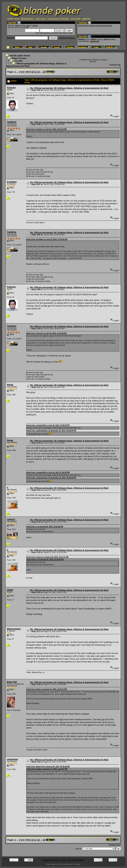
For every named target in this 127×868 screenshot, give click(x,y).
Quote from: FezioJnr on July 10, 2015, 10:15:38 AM (46, 333)
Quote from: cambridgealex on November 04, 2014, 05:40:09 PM (51, 431)
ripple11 (11, 519)
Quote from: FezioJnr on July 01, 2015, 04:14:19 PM (46, 129)
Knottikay (12, 182)
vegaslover (13, 759)
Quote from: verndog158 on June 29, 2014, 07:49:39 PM (48, 425)
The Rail (18, 61)
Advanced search (67, 38)
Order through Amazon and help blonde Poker (95, 26)
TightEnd (12, 122)
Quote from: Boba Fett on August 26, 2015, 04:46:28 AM (48, 767)
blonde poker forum (20, 56)
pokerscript (94, 41)
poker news (13, 19)
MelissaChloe (14, 629)
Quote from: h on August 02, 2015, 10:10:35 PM (45, 527)
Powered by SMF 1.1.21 (51, 860)
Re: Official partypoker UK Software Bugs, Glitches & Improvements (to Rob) (69, 88)
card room (40, 19)
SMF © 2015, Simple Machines (73, 860)
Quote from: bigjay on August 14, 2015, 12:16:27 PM (46, 689)
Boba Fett (12, 682)
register (35, 26)
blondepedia (27, 19)
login (28, 26)
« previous (113, 65)
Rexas (10, 385)
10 (32, 72)
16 (44, 72)
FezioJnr (11, 88)
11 (35, 72)
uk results (76, 19)
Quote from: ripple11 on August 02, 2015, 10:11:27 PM (47, 557)
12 (39, 72)
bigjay (10, 590)
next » (119, 845)
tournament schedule (58, 19)
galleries (86, 19)
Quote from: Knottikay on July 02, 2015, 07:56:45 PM (47, 239)
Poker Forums (19, 58)
